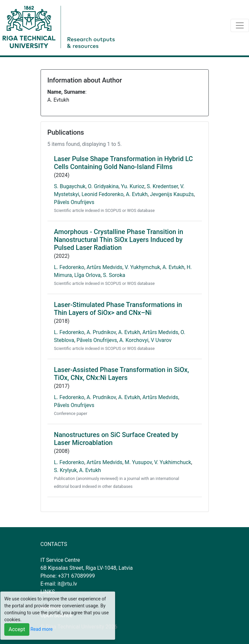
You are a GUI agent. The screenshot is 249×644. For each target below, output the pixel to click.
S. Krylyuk (65, 470)
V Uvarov (161, 340)
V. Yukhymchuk (142, 267)
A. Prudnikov (101, 332)
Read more (41, 629)
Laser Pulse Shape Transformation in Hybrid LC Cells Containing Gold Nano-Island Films (124, 163)
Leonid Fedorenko (102, 194)
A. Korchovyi (134, 340)
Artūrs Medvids (105, 267)
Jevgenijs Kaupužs (172, 194)
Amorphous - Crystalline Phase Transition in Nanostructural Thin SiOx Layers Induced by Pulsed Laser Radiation (119, 240)
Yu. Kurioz (133, 186)
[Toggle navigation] (240, 25)
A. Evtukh (137, 194)
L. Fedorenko (69, 267)
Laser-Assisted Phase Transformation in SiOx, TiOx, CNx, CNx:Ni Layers (122, 374)
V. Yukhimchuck (172, 462)
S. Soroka (114, 275)
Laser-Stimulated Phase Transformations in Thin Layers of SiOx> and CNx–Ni (118, 309)
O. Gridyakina (103, 186)
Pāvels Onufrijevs (74, 202)
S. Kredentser (162, 186)
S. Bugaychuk (70, 186)
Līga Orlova (87, 275)
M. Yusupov (138, 462)
